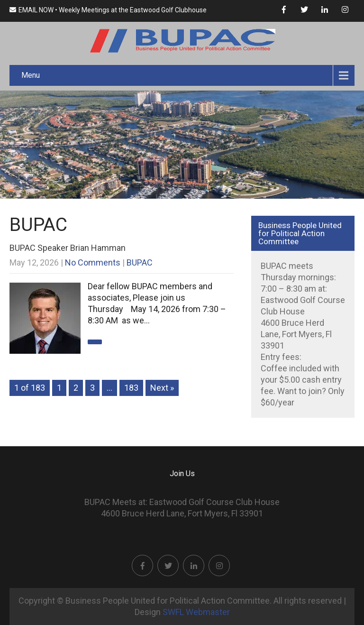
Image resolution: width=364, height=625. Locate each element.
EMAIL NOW (32, 10)
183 (131, 388)
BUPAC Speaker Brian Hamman (68, 248)
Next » (162, 388)
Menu (31, 75)
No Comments (93, 262)
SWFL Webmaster (196, 612)
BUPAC (140, 262)
